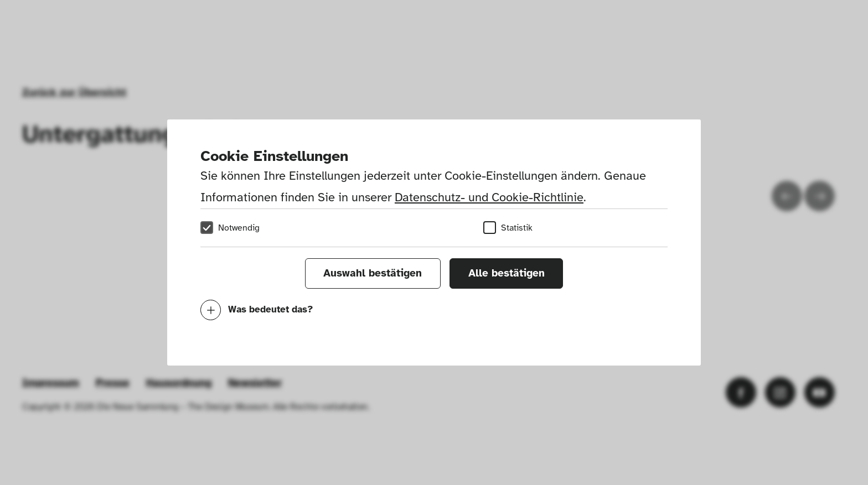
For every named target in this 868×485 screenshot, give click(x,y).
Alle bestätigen (507, 273)
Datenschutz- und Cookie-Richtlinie (489, 197)
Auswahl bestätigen (373, 273)
